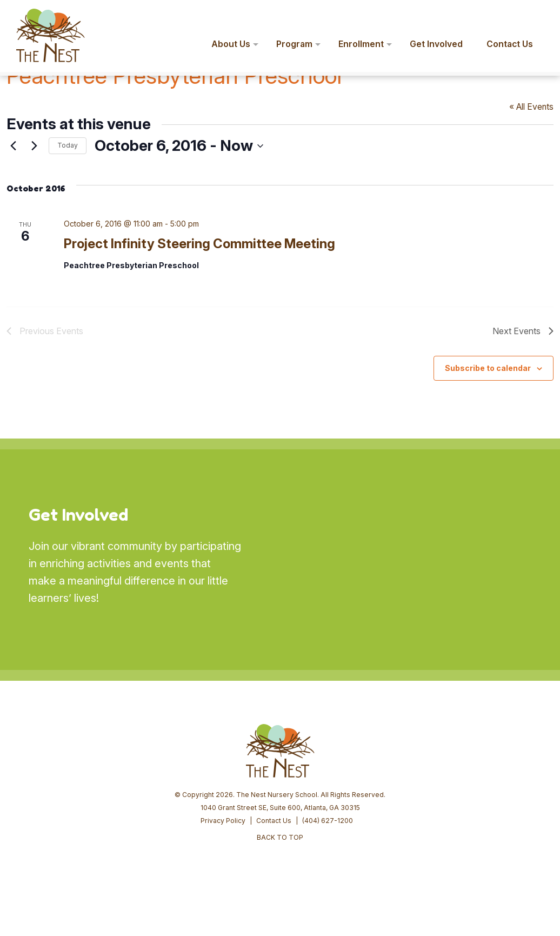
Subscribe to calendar (488, 368)
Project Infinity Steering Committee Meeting (199, 244)
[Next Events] (34, 146)
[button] (536, 15)
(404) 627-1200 (328, 821)
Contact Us (274, 821)
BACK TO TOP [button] (280, 837)
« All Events (531, 107)
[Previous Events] (13, 146)
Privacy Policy (223, 821)
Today (68, 145)
